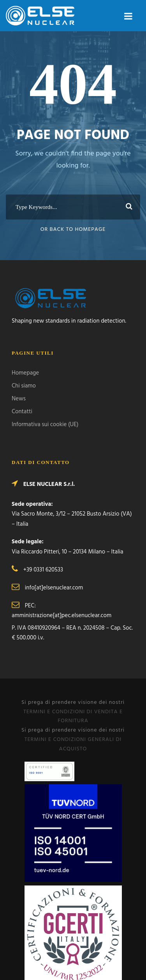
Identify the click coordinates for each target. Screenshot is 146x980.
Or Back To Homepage (73, 229)
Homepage (25, 373)
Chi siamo (24, 386)
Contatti (22, 412)
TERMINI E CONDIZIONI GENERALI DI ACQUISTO (73, 744)
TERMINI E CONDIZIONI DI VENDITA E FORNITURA (73, 717)
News (19, 399)
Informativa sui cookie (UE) (45, 425)
